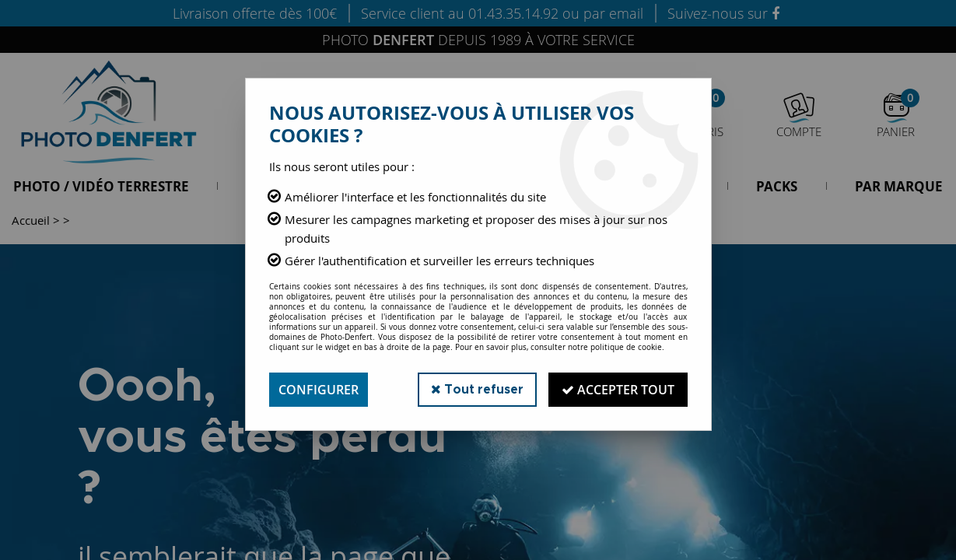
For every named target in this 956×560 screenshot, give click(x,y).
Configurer (319, 390)
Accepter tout (618, 390)
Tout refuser (477, 389)
